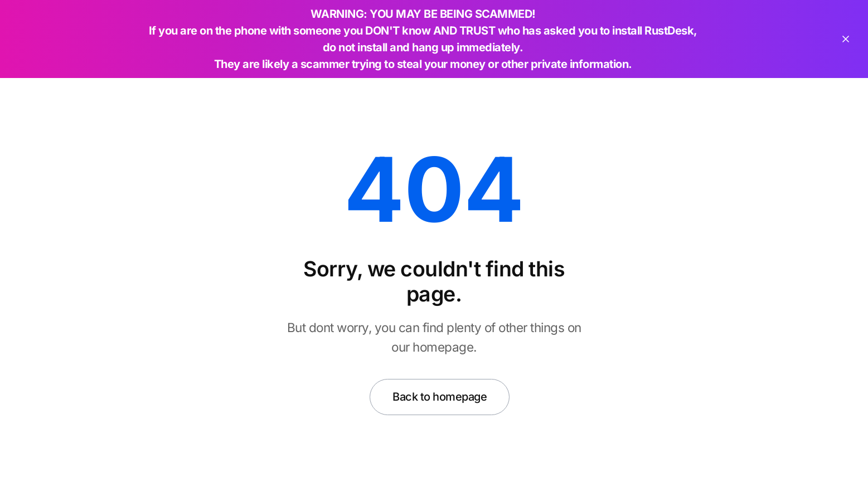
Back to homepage (440, 397)
